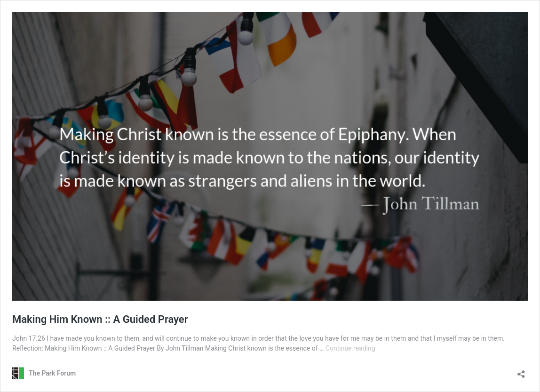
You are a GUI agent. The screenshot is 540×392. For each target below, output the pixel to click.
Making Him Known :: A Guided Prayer (100, 319)
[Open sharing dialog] (521, 371)
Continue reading (350, 348)
